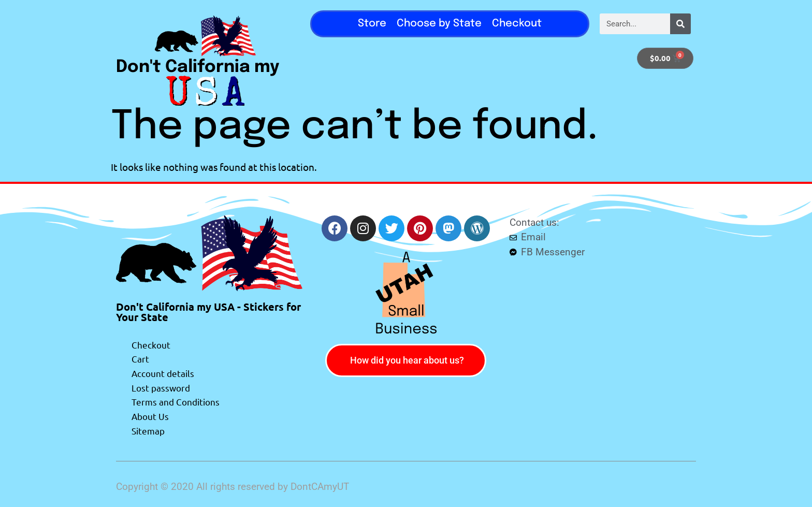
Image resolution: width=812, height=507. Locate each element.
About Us (150, 416)
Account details (163, 373)
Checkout (517, 24)
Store (372, 24)
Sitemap (148, 431)
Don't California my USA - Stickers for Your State (208, 312)
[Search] (680, 24)
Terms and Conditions (176, 402)
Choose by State (439, 24)
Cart (140, 359)
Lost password (161, 388)
